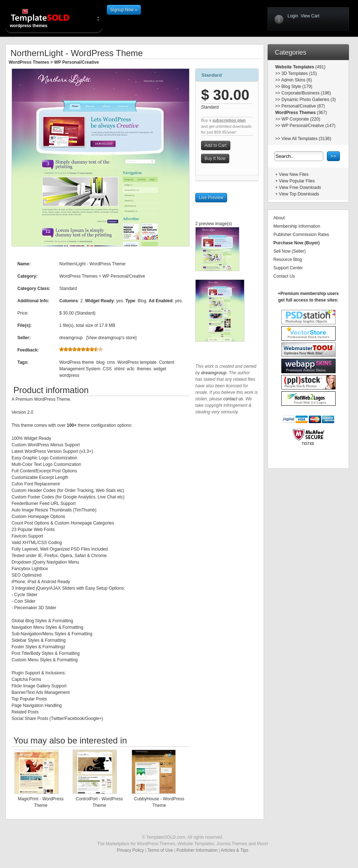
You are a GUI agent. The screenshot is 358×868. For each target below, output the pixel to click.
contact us (233, 399)
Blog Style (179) (297, 87)
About (279, 218)
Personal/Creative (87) (303, 106)
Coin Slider (25, 601)
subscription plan (229, 120)
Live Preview (211, 198)
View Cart (310, 16)
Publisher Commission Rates (301, 235)
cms (111, 362)
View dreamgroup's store (111, 338)
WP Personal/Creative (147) (308, 126)
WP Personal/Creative (77, 62)
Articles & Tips (235, 850)
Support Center (288, 268)
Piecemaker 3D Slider (35, 608)
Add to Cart (216, 146)
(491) (320, 67)
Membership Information (297, 226)
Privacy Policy (130, 850)
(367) (321, 113)
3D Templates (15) (299, 73)
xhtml (119, 369)
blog (100, 362)
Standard (212, 75)
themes (144, 369)
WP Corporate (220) (301, 119)
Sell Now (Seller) (289, 251)
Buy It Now (215, 159)
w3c (131, 369)
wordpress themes (46, 18)
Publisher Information (197, 850)
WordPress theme (77, 362)
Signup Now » (124, 10)
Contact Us (284, 276)
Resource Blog (288, 260)
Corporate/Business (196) (306, 93)
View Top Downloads (299, 194)
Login (293, 16)
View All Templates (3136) (306, 139)
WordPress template (137, 362)
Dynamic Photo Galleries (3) (308, 100)
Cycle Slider (26, 595)
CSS (107, 369)
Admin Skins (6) (297, 80)
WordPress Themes (29, 62)
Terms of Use (160, 850)
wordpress (69, 375)
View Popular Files (297, 181)
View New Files (294, 174)
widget (160, 369)
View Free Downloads (300, 187)
